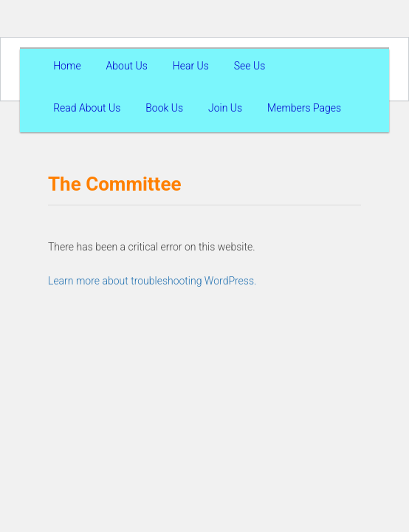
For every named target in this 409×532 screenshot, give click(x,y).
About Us (127, 66)
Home (67, 66)
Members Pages (304, 108)
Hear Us (191, 66)
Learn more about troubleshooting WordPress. (152, 281)
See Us (250, 66)
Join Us (225, 108)
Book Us (164, 108)
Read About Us (87, 108)
